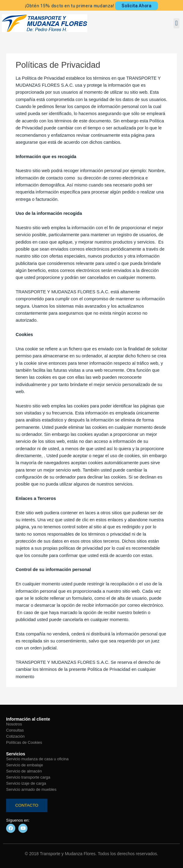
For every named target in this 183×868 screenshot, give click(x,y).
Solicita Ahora (136, 6)
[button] (176, 23)
